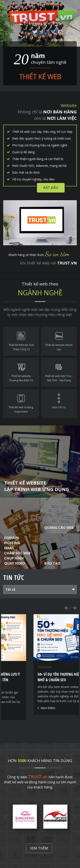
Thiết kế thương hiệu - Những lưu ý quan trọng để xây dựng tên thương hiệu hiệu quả (36, 680)
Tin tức (14, 577)
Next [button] (75, 608)
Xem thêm (17, 713)
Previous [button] (66, 608)
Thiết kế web (40, 76)
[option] (37, 667)
